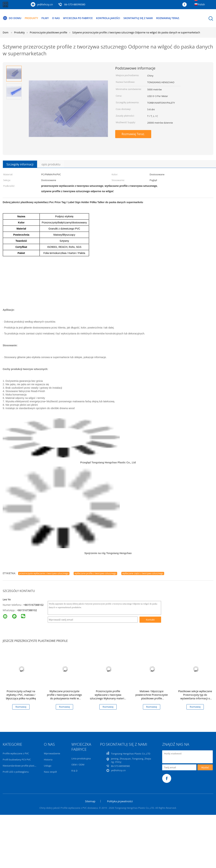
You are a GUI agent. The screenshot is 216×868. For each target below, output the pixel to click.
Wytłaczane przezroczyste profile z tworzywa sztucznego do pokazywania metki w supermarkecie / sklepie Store (65, 697)
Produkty (31, 18)
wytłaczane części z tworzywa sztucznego (143, 573)
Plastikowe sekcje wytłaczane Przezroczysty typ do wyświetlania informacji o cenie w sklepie (195, 697)
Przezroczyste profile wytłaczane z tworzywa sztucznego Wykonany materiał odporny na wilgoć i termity (108, 697)
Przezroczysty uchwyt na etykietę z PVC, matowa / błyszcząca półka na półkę (21, 695)
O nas (56, 18)
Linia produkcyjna (81, 758)
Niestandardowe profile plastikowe (22, 766)
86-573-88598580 (75, 4)
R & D (75, 771)
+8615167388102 (33, 605)
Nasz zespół (50, 772)
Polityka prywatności (120, 801)
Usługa (48, 766)
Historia (48, 760)
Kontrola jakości (108, 18)
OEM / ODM (78, 765)
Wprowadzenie (52, 753)
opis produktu (51, 164)
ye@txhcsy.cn (45, 4)
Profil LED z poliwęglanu (16, 772)
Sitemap (90, 801)
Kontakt (150, 620)
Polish (201, 4)
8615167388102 (28, 610)
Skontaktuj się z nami (138, 18)
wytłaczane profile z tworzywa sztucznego (95, 573)
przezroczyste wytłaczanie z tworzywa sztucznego (44, 573)
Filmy (45, 18)
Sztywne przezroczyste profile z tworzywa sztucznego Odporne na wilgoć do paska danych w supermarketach (136, 32)
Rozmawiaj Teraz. (168, 18)
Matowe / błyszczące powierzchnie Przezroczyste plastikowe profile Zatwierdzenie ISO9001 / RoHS (151, 697)
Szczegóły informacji (20, 164)
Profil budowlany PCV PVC (17, 760)
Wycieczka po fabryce (78, 18)
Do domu (12, 18)
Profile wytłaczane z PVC (16, 753)
